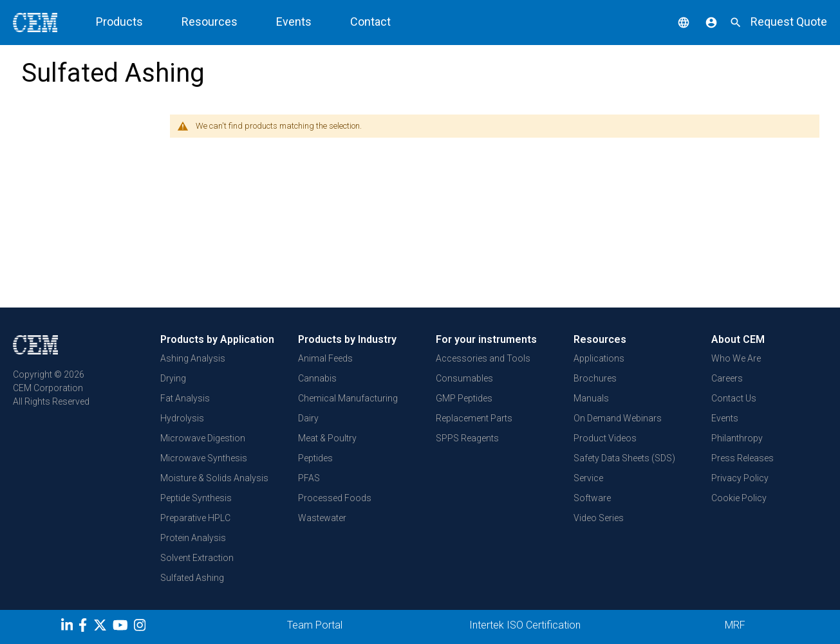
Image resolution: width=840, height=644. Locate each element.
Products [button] (119, 22)
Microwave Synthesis (204, 458)
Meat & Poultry (327, 438)
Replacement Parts (474, 418)
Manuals (591, 398)
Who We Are (736, 358)
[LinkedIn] (69, 627)
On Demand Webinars (618, 418)
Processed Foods (335, 498)
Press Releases (742, 458)
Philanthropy (737, 438)
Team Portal (315, 625)
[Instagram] (141, 627)
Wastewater (322, 518)
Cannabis (317, 378)
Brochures (595, 378)
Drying (173, 378)
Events (294, 22)
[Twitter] (102, 627)
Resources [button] (210, 22)
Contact (370, 22)
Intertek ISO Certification (525, 625)
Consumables (464, 378)
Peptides (315, 458)
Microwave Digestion (203, 438)
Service (588, 478)
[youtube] (122, 627)
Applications (599, 358)
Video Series (599, 518)
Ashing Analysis (193, 358)
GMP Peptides (464, 398)
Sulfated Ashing (192, 578)
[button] (674, 22)
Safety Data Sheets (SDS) (624, 458)
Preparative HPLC (195, 518)
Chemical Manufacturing (348, 398)
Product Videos (605, 438)
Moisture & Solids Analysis (214, 478)
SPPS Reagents (467, 438)
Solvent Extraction (197, 558)
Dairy (308, 418)
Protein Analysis (193, 538)
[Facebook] (86, 627)
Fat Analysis (185, 398)
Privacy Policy (740, 478)
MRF (735, 625)
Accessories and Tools (483, 358)
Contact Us (734, 398)
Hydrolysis (182, 418)
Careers (727, 378)
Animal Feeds (325, 358)
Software (592, 498)
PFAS (309, 478)
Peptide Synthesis (196, 498)
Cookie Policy (739, 498)
